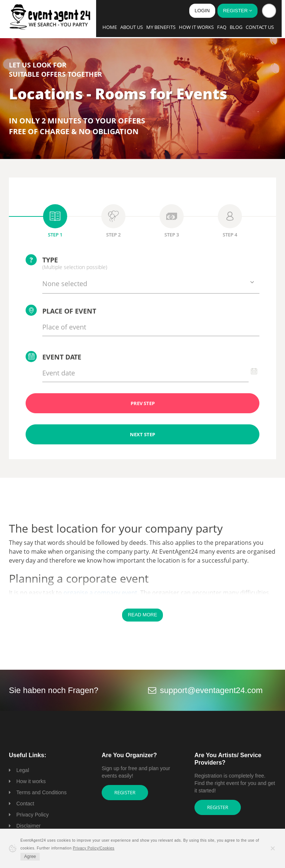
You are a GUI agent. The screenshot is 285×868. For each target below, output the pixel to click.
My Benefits (161, 27)
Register (125, 792)
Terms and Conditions (41, 792)
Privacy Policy (32, 815)
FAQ (222, 27)
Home (110, 27)
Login (202, 11)
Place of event (61, 310)
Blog (236, 27)
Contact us (260, 27)
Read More (143, 615)
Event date (53, 357)
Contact (25, 804)
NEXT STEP (142, 434)
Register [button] (237, 11)
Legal (23, 770)
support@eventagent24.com (211, 690)
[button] (269, 11)
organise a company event (100, 593)
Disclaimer (28, 826)
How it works (196, 27)
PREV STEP (143, 403)
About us (132, 27)
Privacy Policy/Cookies (94, 848)
